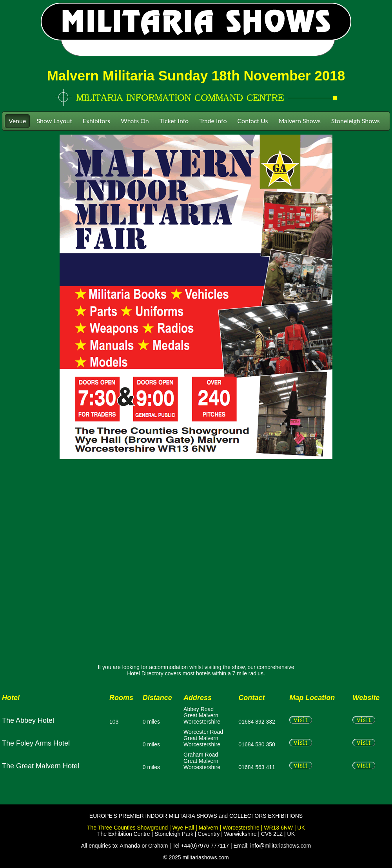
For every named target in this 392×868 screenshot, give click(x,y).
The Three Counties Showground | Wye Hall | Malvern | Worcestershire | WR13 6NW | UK (196, 828)
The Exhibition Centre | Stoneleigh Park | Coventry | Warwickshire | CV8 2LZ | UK (196, 834)
